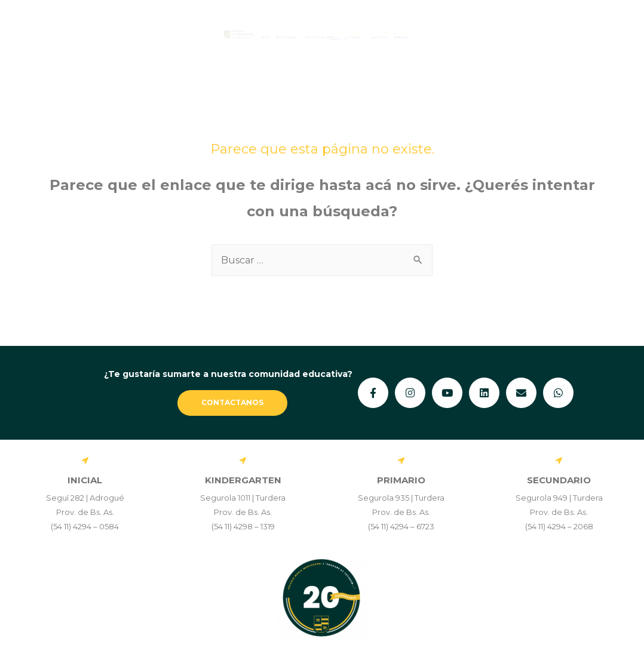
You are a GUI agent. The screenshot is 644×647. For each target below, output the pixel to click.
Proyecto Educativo (323, 37)
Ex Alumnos (501, 37)
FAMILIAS (428, 25)
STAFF (478, 25)
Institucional (214, 37)
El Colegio (425, 37)
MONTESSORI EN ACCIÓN (558, 25)
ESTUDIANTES (363, 25)
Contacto (368, 44)
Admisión (566, 37)
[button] (214, 37)
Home (146, 37)
